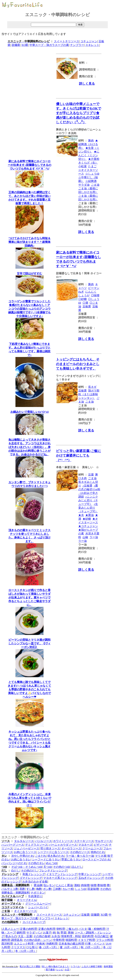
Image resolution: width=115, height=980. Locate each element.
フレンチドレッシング (53, 870)
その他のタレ (36, 863)
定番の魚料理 (47, 929)
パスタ (83, 929)
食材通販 (108, 966)
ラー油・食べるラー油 (80, 856)
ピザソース (101, 845)
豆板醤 (87, 306)
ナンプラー (77, 45)
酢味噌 (102, 885)
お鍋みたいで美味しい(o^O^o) (29, 412)
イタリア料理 (86, 940)
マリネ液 (101, 856)
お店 (67, 970)
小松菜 (83, 166)
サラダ (31, 933)
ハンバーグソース (13, 845)
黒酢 (22, 889)
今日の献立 (101, 936)
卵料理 (61, 929)
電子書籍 (50, 970)
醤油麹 (38, 885)
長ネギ (92, 387)
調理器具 (17, 940)
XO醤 (25, 45)
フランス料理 (104, 940)
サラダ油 (84, 185)
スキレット (92, 45)
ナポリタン (38, 893)
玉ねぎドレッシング (91, 878)
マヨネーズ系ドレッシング (60, 878)
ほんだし (77, 867)
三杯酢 (57, 889)
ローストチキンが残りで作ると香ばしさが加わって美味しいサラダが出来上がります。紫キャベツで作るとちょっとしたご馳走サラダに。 (29, 597)
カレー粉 (68, 889)
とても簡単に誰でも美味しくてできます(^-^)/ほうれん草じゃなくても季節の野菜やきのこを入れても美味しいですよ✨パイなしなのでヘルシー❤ (29, 689)
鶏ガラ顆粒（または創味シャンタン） (89, 394)
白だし (15, 870)
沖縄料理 (52, 944)
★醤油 (90, 515)
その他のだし (29, 870)
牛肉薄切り (35, 896)
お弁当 (56, 936)
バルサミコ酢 (10, 889)
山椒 (85, 537)
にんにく (91, 292)
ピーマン (94, 288)
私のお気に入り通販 (30, 966)
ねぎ (81, 292)
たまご (92, 166)
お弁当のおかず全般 (35, 882)
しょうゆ (80, 889)
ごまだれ (41, 856)
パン (39, 933)
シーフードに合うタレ (46, 859)
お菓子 (47, 933)
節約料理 (88, 936)
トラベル (75, 966)
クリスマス (18, 947)
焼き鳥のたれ (56, 856)
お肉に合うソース (25, 852)
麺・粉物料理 (97, 929)
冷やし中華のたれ (22, 856)
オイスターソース (25, 911)
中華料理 (59, 940)
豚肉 (91, 141)
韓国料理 (71, 940)
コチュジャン (89, 41)
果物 (71, 933)
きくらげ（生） (88, 163)
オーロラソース (71, 848)
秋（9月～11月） (91, 947)
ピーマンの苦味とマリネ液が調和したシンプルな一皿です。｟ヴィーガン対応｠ (29, 643)
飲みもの (11, 936)
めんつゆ (52, 863)
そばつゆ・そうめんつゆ (27, 867)
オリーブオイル (27, 900)
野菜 (64, 933)
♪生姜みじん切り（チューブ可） (88, 508)
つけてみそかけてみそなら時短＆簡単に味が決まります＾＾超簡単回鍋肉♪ (29, 242)
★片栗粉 (94, 159)
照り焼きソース (50, 848)
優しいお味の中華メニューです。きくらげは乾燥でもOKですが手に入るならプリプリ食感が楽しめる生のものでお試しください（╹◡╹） (79, 113)
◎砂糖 (83, 299)
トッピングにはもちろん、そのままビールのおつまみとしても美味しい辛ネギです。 (78, 364)
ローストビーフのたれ (96, 859)
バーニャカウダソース (63, 845)
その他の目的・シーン (38, 940)
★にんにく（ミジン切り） (89, 155)
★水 (81, 515)
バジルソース (43, 841)
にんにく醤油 (64, 885)
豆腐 (91, 475)
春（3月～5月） (49, 947)
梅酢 (39, 889)
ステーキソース (84, 841)
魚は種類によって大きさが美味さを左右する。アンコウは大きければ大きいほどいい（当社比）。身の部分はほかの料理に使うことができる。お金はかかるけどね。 (29, 447)
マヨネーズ (85, 845)
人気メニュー (10, 929)
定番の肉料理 (28, 929)
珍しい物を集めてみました (55, 966)
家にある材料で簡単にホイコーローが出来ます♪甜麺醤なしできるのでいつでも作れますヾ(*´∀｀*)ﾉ (29, 165)
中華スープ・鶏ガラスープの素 (49, 45)
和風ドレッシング (34, 874)
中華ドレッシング (90, 874)
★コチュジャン (88, 526)
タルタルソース (24, 841)
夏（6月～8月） (70, 947)
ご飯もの (72, 929)
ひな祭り (32, 947)
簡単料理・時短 (71, 936)
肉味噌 (85, 885)
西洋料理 (7, 944)
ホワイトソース (63, 841)
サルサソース (103, 841)
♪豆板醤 (87, 486)
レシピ (60, 970)
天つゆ (48, 867)
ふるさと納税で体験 (92, 966)
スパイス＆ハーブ (34, 922)
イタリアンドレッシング (62, 874)
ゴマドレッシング (31, 878)
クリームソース (92, 848)
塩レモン (49, 885)
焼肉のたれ (98, 852)
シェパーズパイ (38, 907)
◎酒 (85, 303)
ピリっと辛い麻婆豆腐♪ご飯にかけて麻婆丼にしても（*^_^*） (78, 455)
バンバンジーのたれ (14, 863)
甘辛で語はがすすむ (29, 273)
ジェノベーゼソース (27, 848)
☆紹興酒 (91, 181)
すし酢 (31, 889)
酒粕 (77, 885)
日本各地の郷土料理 (71, 944)
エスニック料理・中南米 (29, 944)
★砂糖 (87, 519)
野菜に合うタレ (71, 859)
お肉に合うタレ (21, 859)
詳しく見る (87, 84)
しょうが (84, 295)
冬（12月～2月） (26, 951)
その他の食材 (42, 936)
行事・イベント (95, 944)
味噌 (93, 885)
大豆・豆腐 (25, 936)
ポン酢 (47, 889)
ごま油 (95, 185)
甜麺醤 (16, 45)
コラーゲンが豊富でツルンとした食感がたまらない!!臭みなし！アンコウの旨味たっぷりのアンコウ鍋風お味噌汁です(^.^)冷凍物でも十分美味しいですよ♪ (29, 309)
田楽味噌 (93, 889)
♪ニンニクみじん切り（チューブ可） (88, 500)
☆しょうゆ (92, 174)
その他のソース (80, 852)
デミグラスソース (36, 845)
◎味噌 (95, 295)
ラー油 (94, 537)
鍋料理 (21, 933)
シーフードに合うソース (53, 852)
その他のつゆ (61, 867)
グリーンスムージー (38, 904)
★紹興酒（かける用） (88, 144)
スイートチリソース (67, 41)
